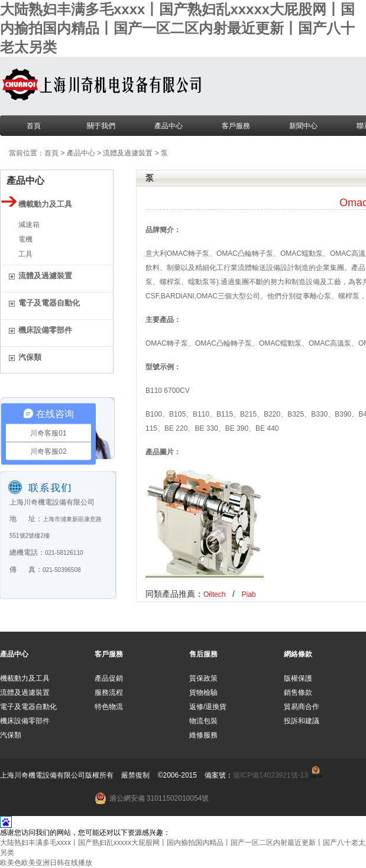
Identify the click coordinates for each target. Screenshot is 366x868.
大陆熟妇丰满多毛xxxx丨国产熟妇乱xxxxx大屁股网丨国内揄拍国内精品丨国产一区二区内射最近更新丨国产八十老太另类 (177, 28)
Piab (249, 594)
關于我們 (101, 126)
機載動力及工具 (25, 678)
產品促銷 (109, 678)
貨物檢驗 (203, 693)
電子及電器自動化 (28, 707)
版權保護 (298, 678)
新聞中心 (303, 126)
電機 (25, 239)
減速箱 (29, 225)
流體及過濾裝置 (128, 153)
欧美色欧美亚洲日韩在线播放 (46, 863)
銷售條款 (298, 693)
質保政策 (203, 678)
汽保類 (11, 735)
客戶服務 (236, 126)
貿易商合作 (302, 707)
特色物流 (109, 707)
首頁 (34, 126)
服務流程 (109, 693)
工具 (25, 254)
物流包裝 (203, 721)
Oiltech (214, 594)
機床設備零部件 (25, 721)
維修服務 (203, 735)
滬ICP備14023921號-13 (271, 775)
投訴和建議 (302, 721)
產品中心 (169, 126)
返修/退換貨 (208, 707)
